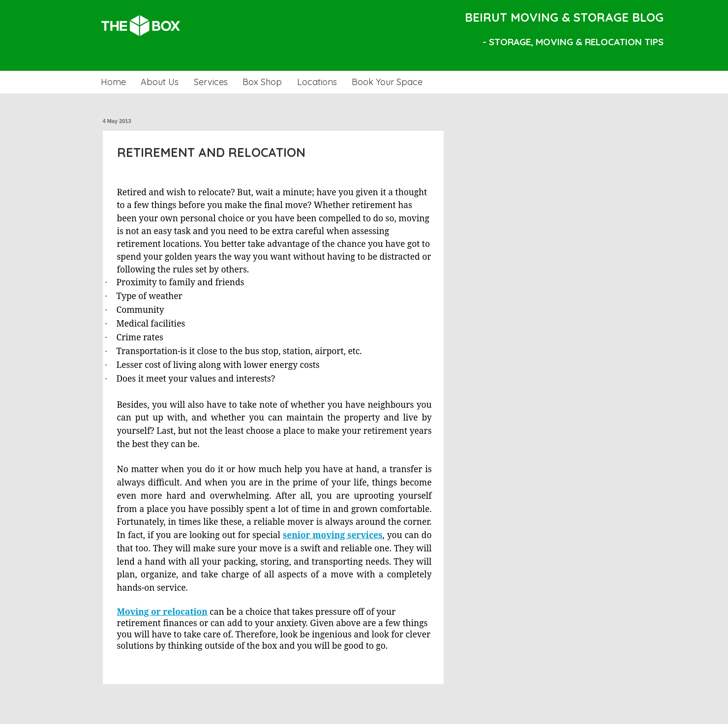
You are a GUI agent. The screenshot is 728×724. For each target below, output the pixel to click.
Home (113, 82)
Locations (317, 82)
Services (211, 82)
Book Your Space (387, 82)
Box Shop (262, 82)
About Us (160, 82)
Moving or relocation (162, 611)
